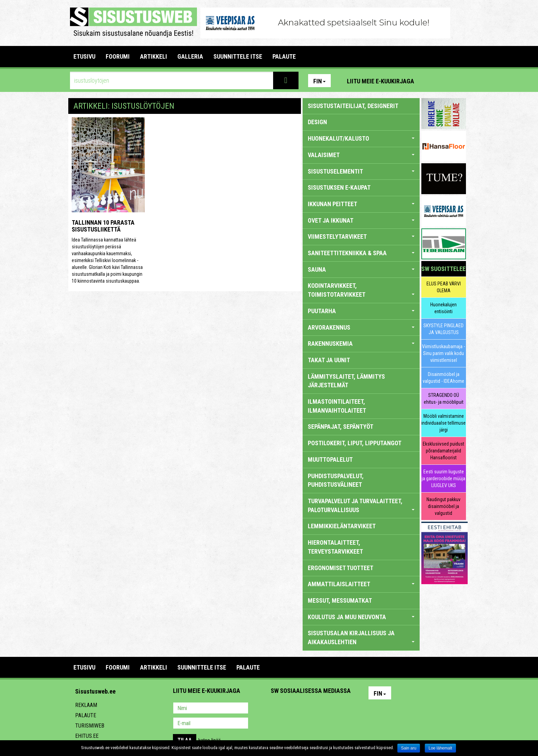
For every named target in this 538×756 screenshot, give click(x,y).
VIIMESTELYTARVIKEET (361, 237)
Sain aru (409, 748)
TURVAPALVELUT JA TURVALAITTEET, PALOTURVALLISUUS (361, 505)
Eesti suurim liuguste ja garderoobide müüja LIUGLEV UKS (443, 479)
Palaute (86, 715)
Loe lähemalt (440, 748)
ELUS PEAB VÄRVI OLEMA (444, 287)
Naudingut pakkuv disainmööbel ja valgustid (443, 506)
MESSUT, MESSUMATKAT (340, 600)
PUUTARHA (361, 311)
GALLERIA (190, 56)
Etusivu (84, 56)
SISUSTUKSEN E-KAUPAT (339, 187)
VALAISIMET (361, 155)
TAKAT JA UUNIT (329, 360)
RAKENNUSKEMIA (361, 344)
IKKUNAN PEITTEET (361, 204)
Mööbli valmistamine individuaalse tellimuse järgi (443, 423)
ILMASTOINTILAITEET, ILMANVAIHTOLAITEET (337, 406)
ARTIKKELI (154, 56)
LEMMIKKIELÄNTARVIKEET (342, 526)
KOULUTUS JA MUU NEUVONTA (361, 617)
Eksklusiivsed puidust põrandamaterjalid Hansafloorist (443, 451)
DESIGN (317, 122)
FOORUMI (118, 56)
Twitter (321, 709)
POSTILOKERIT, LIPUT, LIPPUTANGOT (355, 443)
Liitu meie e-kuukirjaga (381, 81)
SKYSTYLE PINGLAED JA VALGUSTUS (443, 329)
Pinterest (430, 81)
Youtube (459, 81)
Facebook (444, 81)
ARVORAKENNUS (361, 327)
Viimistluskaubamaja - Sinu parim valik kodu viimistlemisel (443, 353)
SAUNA (361, 269)
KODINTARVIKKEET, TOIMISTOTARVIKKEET (361, 290)
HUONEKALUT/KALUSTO (361, 138)
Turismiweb (90, 726)
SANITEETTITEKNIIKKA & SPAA (361, 253)
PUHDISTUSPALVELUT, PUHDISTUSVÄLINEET (336, 480)
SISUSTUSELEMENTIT (361, 171)
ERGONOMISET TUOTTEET (341, 568)
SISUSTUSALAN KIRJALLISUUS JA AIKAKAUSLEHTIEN (361, 637)
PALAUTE (284, 56)
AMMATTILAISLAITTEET (361, 584)
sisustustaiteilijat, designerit (353, 106)
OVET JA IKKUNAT (361, 220)
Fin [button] (319, 81)
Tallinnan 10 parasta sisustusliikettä (103, 226)
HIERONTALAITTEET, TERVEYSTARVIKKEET (335, 547)
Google (336, 709)
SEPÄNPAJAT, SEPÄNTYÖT (341, 427)
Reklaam (86, 705)
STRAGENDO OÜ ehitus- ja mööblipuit (444, 399)
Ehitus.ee (87, 736)
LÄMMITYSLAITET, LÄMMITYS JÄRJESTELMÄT (346, 381)
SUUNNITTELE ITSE (238, 56)
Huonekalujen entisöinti (443, 308)
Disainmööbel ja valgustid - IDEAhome (443, 378)
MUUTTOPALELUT (330, 459)
